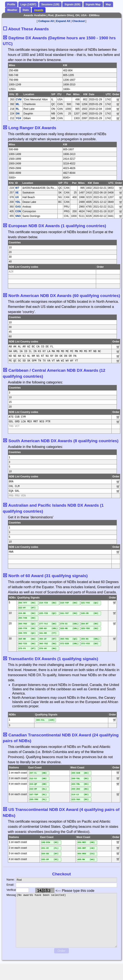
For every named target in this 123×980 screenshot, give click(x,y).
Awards (39, 10)
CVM (19, 99)
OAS (18, 207)
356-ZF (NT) (48, 639)
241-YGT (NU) (69, 613)
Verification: (8, 890)
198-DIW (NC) (50, 842)
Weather (12, 10)
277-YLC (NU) (48, 624)
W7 (17, 188)
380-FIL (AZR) (45, 720)
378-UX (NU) (48, 649)
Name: (8, 880)
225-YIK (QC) (48, 613)
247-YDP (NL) (38, 795)
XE (17, 193)
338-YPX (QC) (27, 633)
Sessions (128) (50, 4)
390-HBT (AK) (86, 848)
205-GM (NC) (50, 859)
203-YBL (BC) (80, 784)
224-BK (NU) (27, 613)
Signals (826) (72, 4)
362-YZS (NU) (27, 644)
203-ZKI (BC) (80, 789)
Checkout (79, 21)
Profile (11, 4)
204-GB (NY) (50, 854)
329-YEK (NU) (90, 628)
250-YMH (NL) (38, 799)
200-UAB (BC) (80, 773)
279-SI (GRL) (69, 624)
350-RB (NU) (27, 639)
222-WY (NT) (27, 608)
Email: (8, 885)
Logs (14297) (28, 4)
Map (108, 4)
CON (18, 211)
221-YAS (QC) (90, 603)
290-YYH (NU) (27, 628)
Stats (26, 10)
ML (18, 104)
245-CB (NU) (90, 613)
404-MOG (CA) (86, 854)
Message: (8, 895)
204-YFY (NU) (27, 603)
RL (18, 109)
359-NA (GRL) (90, 639)
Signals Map (93, 4)
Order (62, 951)
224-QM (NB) (38, 784)
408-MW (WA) (86, 859)
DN (18, 114)
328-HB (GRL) (69, 628)
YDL (18, 202)
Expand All (63, 21)
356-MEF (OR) (86, 842)
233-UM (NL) (38, 789)
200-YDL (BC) (80, 779)
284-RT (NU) (90, 624)
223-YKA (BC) (80, 799)
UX (17, 197)
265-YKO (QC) (27, 624)
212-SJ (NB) (38, 779)
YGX (18, 118)
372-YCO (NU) (90, 644)
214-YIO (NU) (48, 603)
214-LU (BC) (80, 795)
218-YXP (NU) (69, 603)
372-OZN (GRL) (69, 644)
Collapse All (46, 21)
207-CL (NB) (38, 773)
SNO (18, 216)
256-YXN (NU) (27, 618)
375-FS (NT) (27, 649)
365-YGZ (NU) (48, 644)
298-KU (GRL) (48, 628)
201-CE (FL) (50, 848)
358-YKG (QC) (69, 639)
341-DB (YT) (48, 633)
